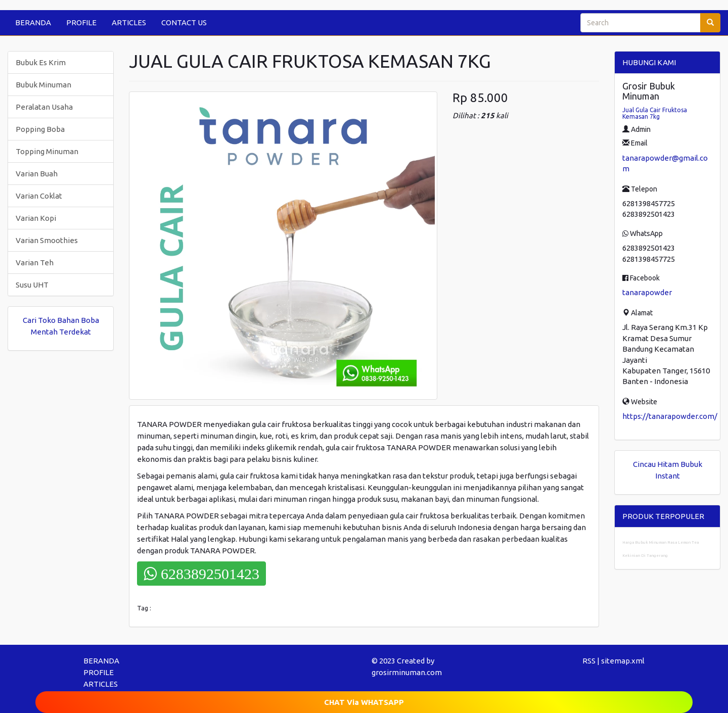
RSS (589, 661)
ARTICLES (129, 22)
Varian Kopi (36, 218)
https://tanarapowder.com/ (670, 416)
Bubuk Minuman (43, 85)
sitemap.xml (623, 661)
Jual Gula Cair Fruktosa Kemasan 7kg (655, 113)
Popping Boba (40, 129)
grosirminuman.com (407, 672)
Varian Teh (35, 263)
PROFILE (81, 22)
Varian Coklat (39, 196)
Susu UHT (32, 285)
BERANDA (33, 22)
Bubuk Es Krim (41, 62)
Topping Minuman (47, 151)
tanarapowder (647, 292)
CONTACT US (184, 22)
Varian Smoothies (47, 240)
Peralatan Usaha (44, 107)
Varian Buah (37, 174)
